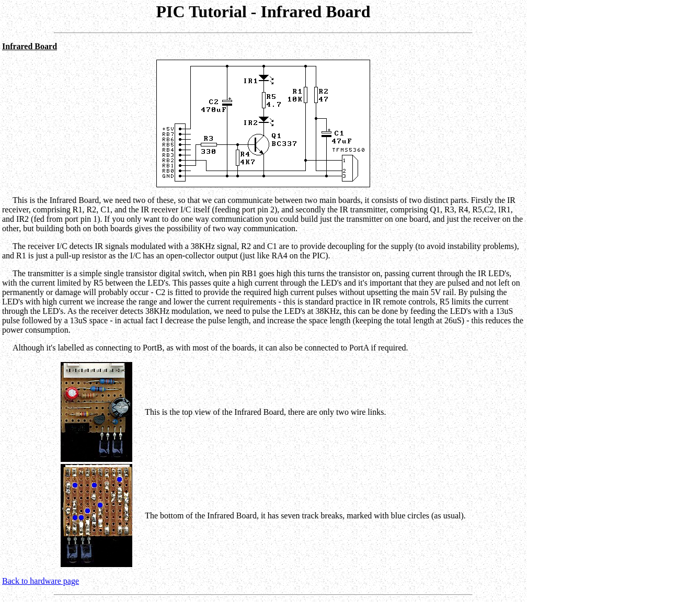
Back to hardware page (41, 581)
